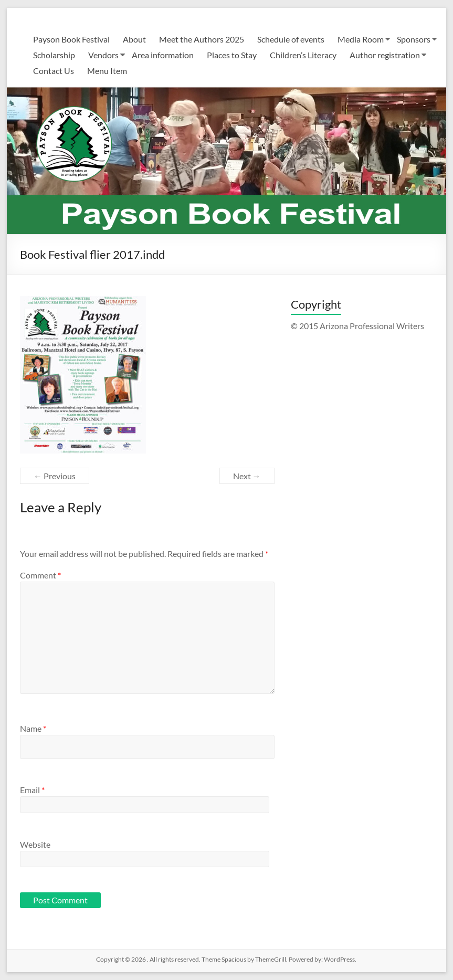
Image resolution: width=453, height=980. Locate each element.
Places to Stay (232, 55)
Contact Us (54, 71)
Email (32, 790)
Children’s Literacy (303, 55)
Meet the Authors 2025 (202, 39)
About (134, 39)
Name (33, 728)
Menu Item (107, 71)
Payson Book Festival (71, 39)
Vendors (103, 55)
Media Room (361, 39)
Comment (40, 575)
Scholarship (54, 55)
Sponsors (414, 39)
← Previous (55, 476)
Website (35, 844)
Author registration (385, 55)
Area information (163, 55)
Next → (247, 476)
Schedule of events (291, 39)
